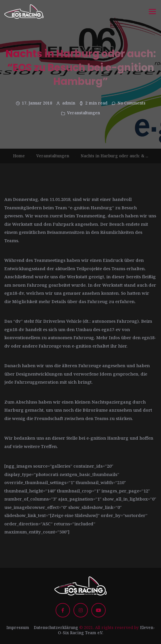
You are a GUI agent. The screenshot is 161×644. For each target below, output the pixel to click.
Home (19, 156)
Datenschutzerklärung (56, 627)
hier (122, 346)
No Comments (131, 103)
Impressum (18, 627)
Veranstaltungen (84, 113)
